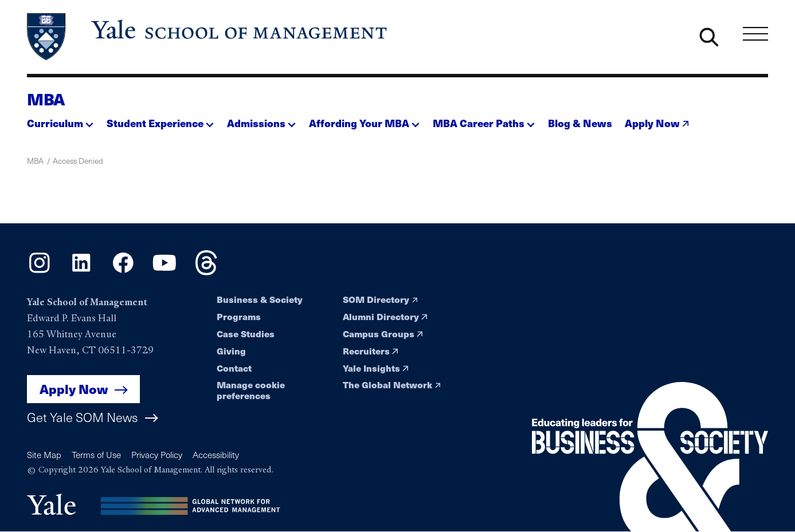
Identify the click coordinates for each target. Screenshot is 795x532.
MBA (46, 99)
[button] (60, 120)
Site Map (44, 454)
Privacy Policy (157, 454)
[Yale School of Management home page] (208, 37)
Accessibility (216, 454)
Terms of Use (96, 454)
